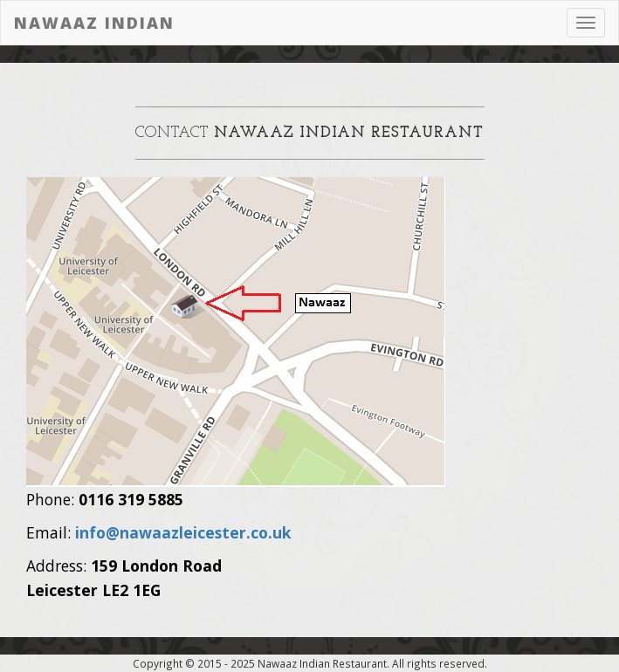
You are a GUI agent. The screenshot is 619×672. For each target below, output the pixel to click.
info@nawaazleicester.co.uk (183, 532)
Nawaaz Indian (94, 23)
